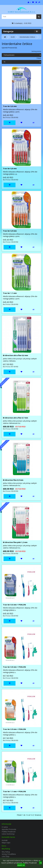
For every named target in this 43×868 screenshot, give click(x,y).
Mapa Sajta (6, 843)
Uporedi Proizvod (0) (9, 48)
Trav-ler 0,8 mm (10, 168)
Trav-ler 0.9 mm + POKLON (14, 729)
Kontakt (5, 840)
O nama (5, 827)
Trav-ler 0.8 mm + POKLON (14, 667)
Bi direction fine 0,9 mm (13, 480)
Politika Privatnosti (9, 832)
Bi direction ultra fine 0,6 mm (15, 355)
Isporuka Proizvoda (9, 829)
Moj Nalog (6, 852)
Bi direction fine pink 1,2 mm (15, 542)
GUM (13, 37)
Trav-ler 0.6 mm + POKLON (14, 605)
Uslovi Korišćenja (8, 834)
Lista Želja (6, 856)
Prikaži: (39, 58)
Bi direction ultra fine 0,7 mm (15, 418)
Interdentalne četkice (27, 37)
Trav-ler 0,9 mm (10, 231)
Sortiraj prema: (36, 51)
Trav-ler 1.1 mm (10, 293)
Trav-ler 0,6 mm (10, 106)
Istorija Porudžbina (9, 854)
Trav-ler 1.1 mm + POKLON (14, 791)
